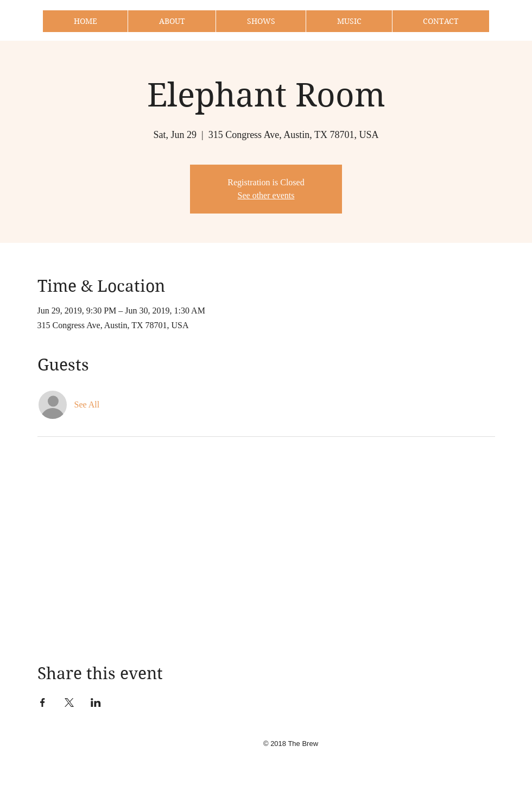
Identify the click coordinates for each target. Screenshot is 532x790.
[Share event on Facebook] (43, 703)
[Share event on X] (69, 703)
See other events (266, 195)
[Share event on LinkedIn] (96, 703)
